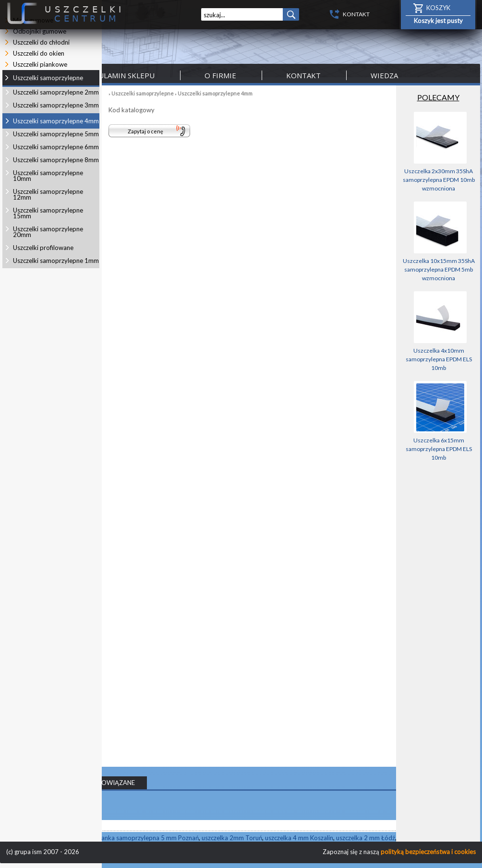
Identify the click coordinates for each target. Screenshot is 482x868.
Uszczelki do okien (39, 53)
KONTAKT (356, 14)
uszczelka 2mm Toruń (232, 838)
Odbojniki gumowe (40, 31)
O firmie (220, 75)
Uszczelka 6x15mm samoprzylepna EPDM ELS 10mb (439, 449)
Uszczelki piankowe (40, 64)
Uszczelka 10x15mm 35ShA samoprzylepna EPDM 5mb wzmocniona (439, 269)
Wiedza (384, 75)
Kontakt (303, 75)
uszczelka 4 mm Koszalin (299, 838)
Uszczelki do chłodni (41, 42)
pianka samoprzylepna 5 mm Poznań (147, 838)
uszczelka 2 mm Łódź (366, 838)
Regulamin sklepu (119, 75)
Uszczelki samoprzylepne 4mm (215, 93)
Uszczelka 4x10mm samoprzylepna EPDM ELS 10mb (439, 359)
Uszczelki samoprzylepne (143, 93)
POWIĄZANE (116, 783)
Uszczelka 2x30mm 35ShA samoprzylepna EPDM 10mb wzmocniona (439, 180)
